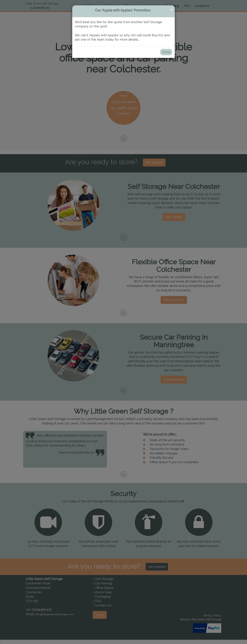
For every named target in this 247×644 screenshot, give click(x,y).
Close (166, 52)
